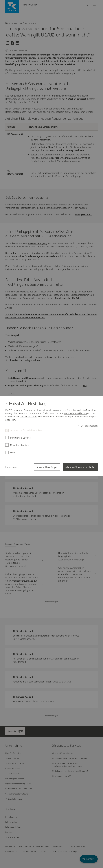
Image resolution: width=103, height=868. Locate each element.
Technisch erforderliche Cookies (26, 430)
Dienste (14, 452)
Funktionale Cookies (20, 438)
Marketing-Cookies (20, 445)
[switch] (88, 426)
